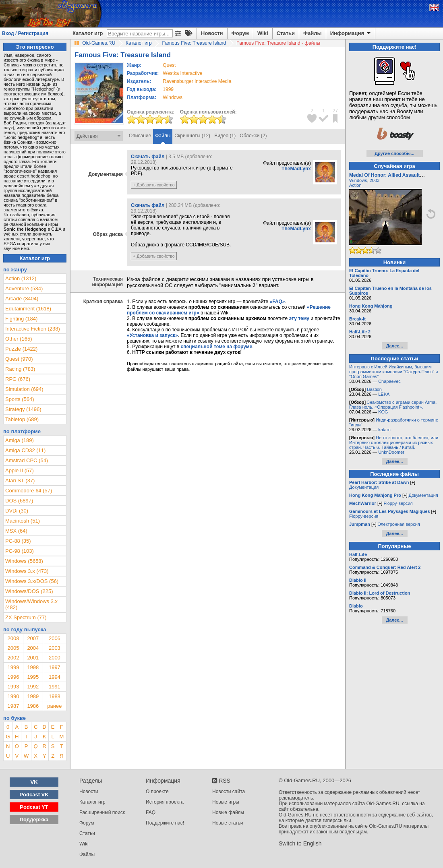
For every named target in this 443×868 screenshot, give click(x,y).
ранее (54, 706)
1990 (13, 696)
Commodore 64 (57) (29, 491)
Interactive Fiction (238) (33, 329)
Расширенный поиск (102, 812)
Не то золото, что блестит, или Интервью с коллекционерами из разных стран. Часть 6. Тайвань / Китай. (394, 442)
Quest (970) (19, 359)
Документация (364, 487)
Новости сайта (229, 792)
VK (34, 782)
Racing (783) (20, 369)
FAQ (151, 812)
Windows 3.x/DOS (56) (32, 581)
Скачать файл (148, 157)
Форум (240, 33)
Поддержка (34, 819)
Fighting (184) (21, 319)
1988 (55, 696)
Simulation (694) (24, 389)
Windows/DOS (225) (29, 591)
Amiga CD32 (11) (25, 450)
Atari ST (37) (20, 480)
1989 (33, 696)
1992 (33, 687)
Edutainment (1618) (28, 309)
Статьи (286, 33)
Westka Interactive (182, 73)
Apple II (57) (20, 470)
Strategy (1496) (23, 409)
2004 (33, 648)
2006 (55, 638)
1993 (13, 687)
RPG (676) (18, 379)
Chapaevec (389, 381)
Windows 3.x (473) (27, 571)
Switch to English (300, 843)
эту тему (299, 318)
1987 (13, 706)
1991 (55, 687)
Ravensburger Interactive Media (197, 81)
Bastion (374, 389)
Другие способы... (394, 153)
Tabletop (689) (22, 419)
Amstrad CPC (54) (27, 460)
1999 (168, 89)
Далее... (394, 346)
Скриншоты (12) (192, 136)
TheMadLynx (296, 169)
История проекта (165, 802)
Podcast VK (34, 795)
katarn (384, 430)
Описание (140, 136)
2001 (33, 658)
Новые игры (226, 802)
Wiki (263, 33)
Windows (358, 180)
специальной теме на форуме (217, 347)
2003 (55, 648)
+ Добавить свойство (154, 185)
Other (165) (19, 339)
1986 (33, 706)
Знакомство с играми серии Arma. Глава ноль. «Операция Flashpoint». (393, 405)
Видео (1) (225, 136)
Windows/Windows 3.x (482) (31, 604)
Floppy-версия (398, 503)
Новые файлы (228, 812)
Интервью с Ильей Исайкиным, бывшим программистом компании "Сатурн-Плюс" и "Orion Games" (393, 372)
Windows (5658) (24, 561)
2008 (13, 638)
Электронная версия (399, 524)
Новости (212, 33)
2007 (33, 638)
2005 (13, 648)
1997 (55, 667)
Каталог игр (88, 33)
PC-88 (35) (18, 541)
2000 (55, 658)
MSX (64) (16, 531)
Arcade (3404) (22, 299)
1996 (13, 677)
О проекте (157, 792)
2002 (13, 658)
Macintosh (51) (23, 521)
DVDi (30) (17, 511)
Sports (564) (20, 399)
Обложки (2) (253, 136)
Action (355, 185)
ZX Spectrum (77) (26, 617)
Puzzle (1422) (21, 349)
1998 (33, 667)
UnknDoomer (391, 452)
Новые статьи (228, 823)
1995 (33, 677)
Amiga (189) (20, 440)
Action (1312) (21, 278)
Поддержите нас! (165, 823)
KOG (383, 412)
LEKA (384, 394)
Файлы (313, 33)
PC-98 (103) (20, 551)
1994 (55, 677)
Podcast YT (34, 807)
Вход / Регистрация (25, 33)
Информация (351, 33)
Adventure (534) (24, 288)
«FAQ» (277, 302)
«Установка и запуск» (152, 335)
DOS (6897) (19, 501)
